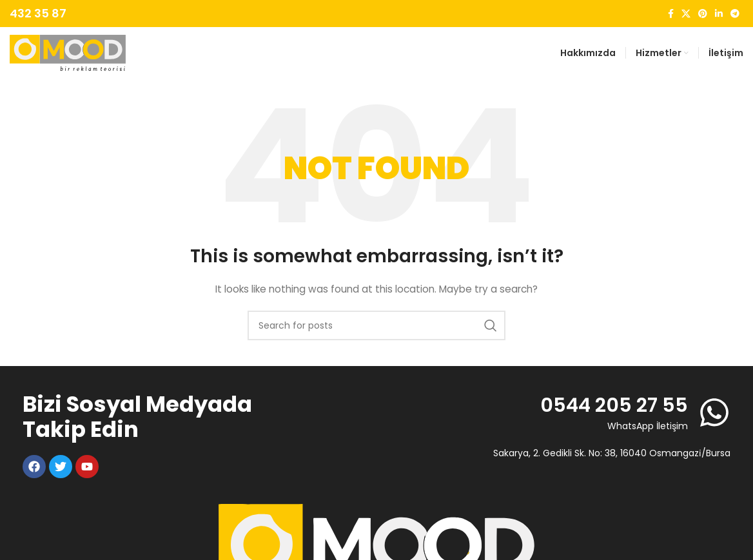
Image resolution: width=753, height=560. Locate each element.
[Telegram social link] (735, 14)
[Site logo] (68, 52)
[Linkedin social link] (719, 14)
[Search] (376, 325)
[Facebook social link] (671, 14)
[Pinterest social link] (703, 14)
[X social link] (686, 14)
